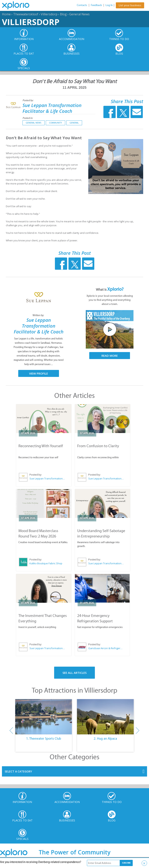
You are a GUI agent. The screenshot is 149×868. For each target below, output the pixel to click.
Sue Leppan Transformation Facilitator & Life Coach (52, 108)
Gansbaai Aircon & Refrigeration (106, 648)
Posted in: (28, 118)
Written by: (39, 315)
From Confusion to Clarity (98, 446)
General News (79, 14)
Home (6, 14)
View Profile (39, 373)
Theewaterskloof (26, 14)
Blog (63, 14)
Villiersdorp (49, 14)
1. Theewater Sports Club (44, 738)
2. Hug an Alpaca (105, 738)
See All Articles (74, 673)
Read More (110, 356)
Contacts (82, 5)
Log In (109, 5)
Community (55, 123)
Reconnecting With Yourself (41, 446)
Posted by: (28, 100)
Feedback (96, 5)
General (74, 123)
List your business (130, 5)
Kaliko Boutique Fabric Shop (46, 563)
